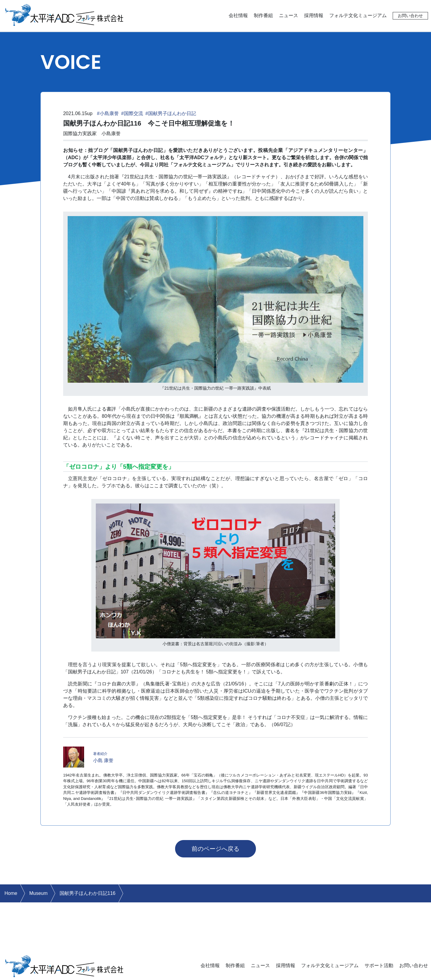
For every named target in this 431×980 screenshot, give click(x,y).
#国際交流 (132, 113)
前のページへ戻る (215, 849)
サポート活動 (379, 965)
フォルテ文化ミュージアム (358, 15)
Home (11, 893)
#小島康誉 (108, 113)
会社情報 (238, 15)
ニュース (289, 15)
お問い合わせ (410, 16)
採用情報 (314, 15)
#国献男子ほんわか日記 (171, 113)
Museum (38, 893)
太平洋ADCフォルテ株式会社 (64, 14)
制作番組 (263, 15)
